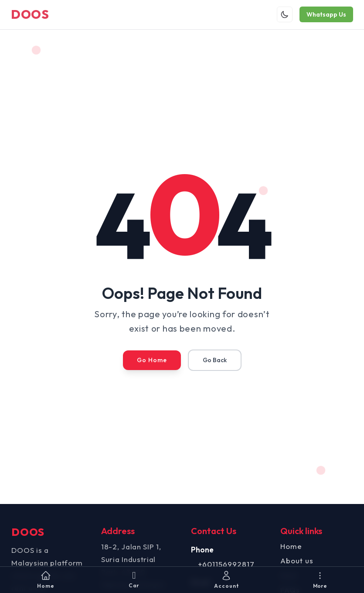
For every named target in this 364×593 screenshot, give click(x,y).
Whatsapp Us (323, 15)
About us (296, 561)
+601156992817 (226, 565)
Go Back (215, 361)
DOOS (33, 15)
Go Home (152, 361)
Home (290, 547)
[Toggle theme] (282, 15)
